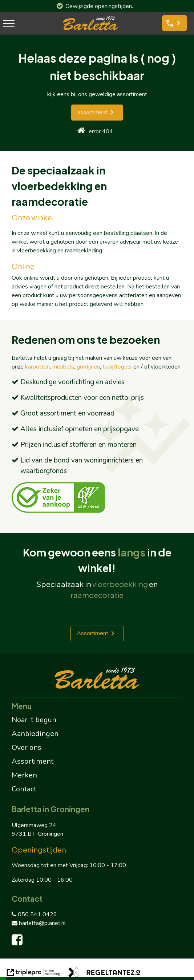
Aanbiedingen (35, 734)
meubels (63, 367)
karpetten (37, 367)
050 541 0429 (34, 914)
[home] (81, 131)
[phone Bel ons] (174, 23)
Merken (24, 775)
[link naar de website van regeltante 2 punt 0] (104, 974)
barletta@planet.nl (39, 923)
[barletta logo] (90, 30)
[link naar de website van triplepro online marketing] (33, 974)
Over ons (27, 747)
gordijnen (88, 367)
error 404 (101, 131)
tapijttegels (117, 367)
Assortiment (92, 633)
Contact (24, 789)
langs (132, 552)
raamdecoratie (97, 595)
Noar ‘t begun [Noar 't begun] (34, 720)
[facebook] (19, 942)
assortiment (92, 113)
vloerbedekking (120, 584)
